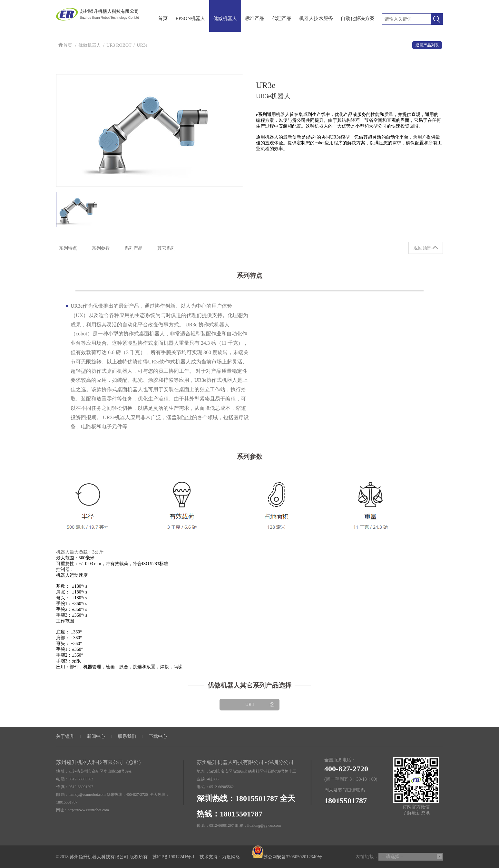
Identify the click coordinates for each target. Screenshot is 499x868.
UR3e (142, 46)
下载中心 (158, 736)
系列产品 (137, 248)
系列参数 (103, 248)
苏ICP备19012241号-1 (174, 857)
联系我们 (127, 736)
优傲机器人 (90, 46)
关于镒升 (65, 736)
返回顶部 (426, 248)
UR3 (260, 705)
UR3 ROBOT (119, 46)
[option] (150, 130)
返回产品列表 (427, 45)
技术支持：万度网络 (220, 857)
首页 (65, 46)
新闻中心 (96, 736)
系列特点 (68, 248)
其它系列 (171, 248)
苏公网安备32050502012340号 (287, 857)
